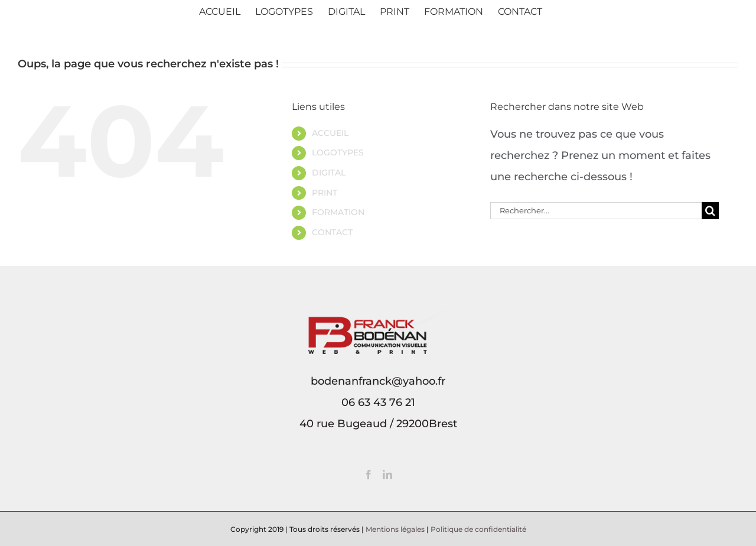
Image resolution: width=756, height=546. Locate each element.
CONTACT (332, 232)
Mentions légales (395, 529)
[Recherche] (710, 211)
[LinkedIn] (387, 474)
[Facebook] (369, 474)
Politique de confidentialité (478, 529)
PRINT (325, 193)
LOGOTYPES (338, 152)
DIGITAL (329, 173)
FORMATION (338, 212)
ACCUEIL (330, 133)
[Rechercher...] (596, 211)
